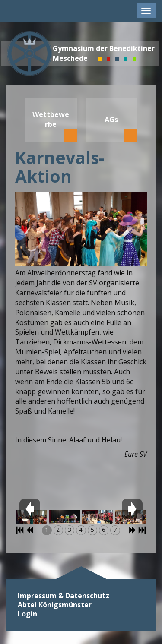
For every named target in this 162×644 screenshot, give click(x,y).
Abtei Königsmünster (55, 605)
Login (27, 614)
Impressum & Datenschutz (64, 596)
